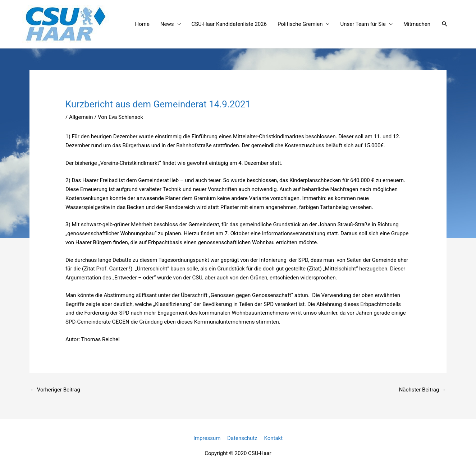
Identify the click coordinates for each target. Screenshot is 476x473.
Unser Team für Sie (363, 24)
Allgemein (81, 117)
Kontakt (273, 438)
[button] (445, 24)
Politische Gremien (300, 24)
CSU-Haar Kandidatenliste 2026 (229, 24)
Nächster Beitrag (422, 390)
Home (142, 24)
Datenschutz (242, 438)
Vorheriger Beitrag (55, 390)
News (167, 24)
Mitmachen (417, 24)
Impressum (207, 438)
